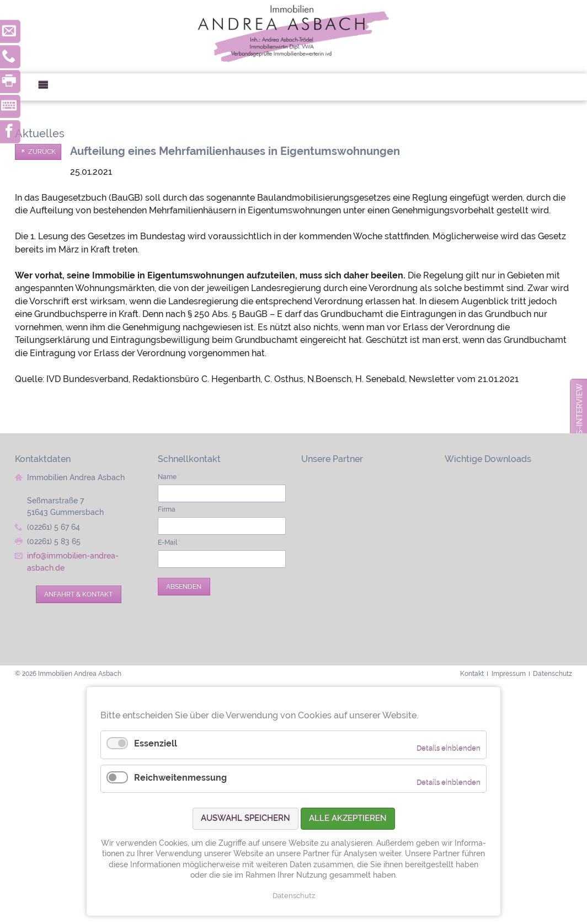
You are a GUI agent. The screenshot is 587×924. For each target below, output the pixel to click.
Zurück (42, 152)
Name (169, 477)
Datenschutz (294, 896)
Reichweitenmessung (180, 778)
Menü (48, 87)
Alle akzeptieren (348, 818)
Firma (167, 509)
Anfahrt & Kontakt (78, 594)
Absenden (184, 586)
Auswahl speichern (246, 818)
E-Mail (169, 542)
